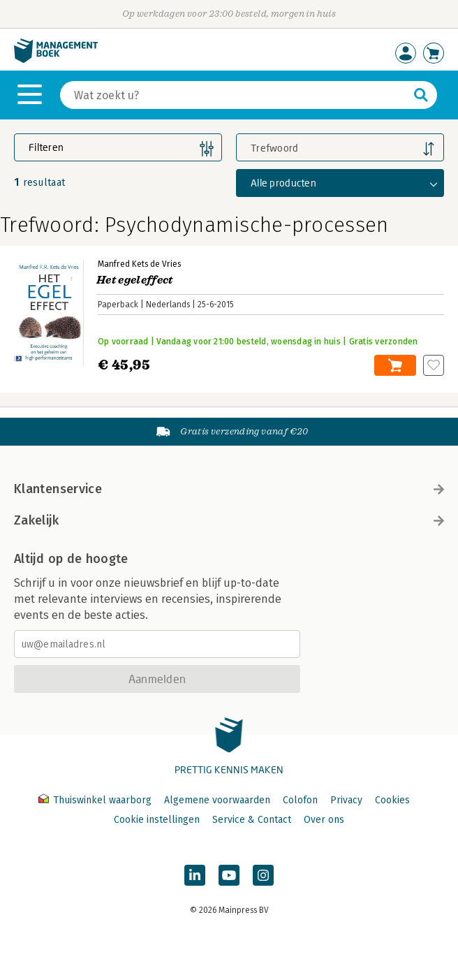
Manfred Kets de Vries (139, 264)
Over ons (324, 820)
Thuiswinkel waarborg (96, 800)
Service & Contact (252, 820)
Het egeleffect (134, 280)
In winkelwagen (395, 365)
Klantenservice (229, 489)
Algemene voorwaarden (217, 800)
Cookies (392, 800)
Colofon (300, 800)
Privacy (346, 800)
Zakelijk (229, 520)
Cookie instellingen (157, 820)
